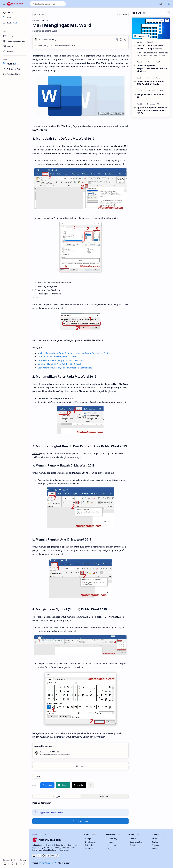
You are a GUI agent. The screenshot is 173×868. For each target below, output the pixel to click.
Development (91, 842)
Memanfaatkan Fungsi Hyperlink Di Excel (57, 357)
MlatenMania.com (48, 863)
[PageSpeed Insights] (15, 74)
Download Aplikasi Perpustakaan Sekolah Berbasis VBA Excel (152, 68)
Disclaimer (15, 860)
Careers (155, 848)
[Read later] (117, 39)
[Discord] (43, 856)
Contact (133, 839)
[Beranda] (15, 13)
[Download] (152, 62)
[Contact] (15, 36)
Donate (133, 845)
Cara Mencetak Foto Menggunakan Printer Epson (61, 360)
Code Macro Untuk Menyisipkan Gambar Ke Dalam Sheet (65, 368)
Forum (110, 842)
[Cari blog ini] (48, 4)
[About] (15, 31)
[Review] (159, 78)
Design (88, 839)
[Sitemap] (15, 46)
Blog (109, 848)
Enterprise (89, 845)
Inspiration (112, 845)
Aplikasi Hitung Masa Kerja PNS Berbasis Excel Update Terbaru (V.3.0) (152, 110)
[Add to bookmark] (167, 20)
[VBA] (158, 62)
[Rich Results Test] (15, 69)
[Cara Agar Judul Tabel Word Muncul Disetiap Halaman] (151, 28)
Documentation (136, 842)
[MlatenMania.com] (17, 4)
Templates (89, 848)
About (155, 839)
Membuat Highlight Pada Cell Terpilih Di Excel (59, 364)
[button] (4, 4)
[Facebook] (34, 856)
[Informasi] (152, 91)
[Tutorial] (37, 776)
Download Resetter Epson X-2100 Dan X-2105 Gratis (150, 83)
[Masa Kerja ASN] (15, 41)
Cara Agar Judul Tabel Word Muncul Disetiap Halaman (150, 47)
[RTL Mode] (15, 64)
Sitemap (7, 860)
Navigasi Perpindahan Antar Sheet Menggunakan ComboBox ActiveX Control (74, 353)
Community (112, 839)
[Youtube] (39, 856)
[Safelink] (15, 51)
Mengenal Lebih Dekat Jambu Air (151, 96)
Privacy (23, 860)
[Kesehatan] (161, 91)
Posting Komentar (80, 821)
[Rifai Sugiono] (49, 39)
